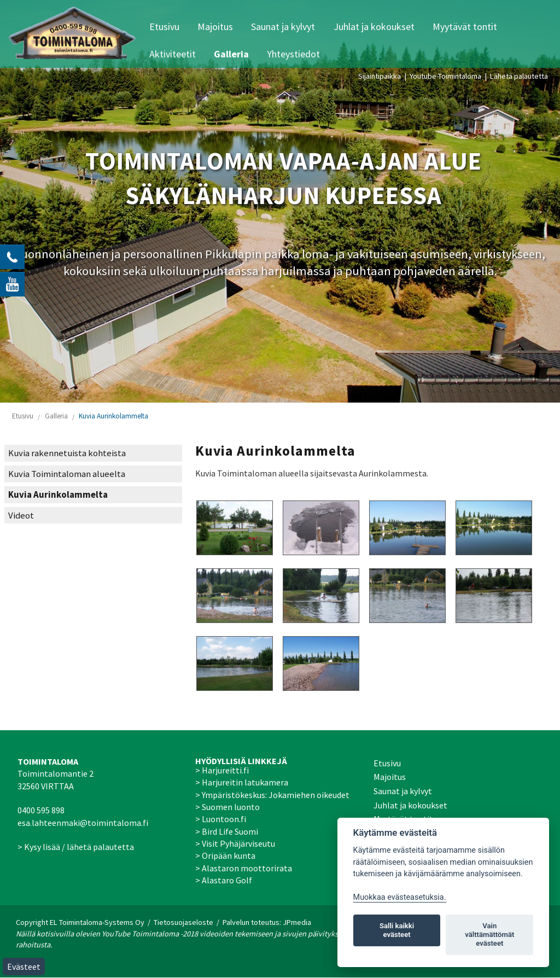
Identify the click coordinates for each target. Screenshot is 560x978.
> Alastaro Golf (224, 880)
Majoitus (215, 27)
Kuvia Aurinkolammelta (113, 416)
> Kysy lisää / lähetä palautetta (76, 847)
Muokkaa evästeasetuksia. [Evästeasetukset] (400, 897)
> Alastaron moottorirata (244, 868)
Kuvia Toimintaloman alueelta (67, 474)
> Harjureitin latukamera (242, 782)
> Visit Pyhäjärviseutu (235, 843)
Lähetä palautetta (519, 76)
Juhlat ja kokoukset (374, 27)
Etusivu (164, 27)
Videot (21, 516)
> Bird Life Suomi (227, 831)
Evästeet (24, 967)
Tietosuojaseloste (183, 922)
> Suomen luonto (227, 807)
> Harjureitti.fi (222, 770)
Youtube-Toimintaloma (445, 76)
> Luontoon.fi (221, 819)
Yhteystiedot (293, 54)
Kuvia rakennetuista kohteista (67, 453)
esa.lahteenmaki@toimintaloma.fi (83, 823)
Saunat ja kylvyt (283, 27)
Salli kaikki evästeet (397, 930)
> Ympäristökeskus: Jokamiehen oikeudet (272, 795)
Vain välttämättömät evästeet (489, 935)
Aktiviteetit (173, 54)
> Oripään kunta (225, 855)
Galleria (231, 54)
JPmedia (297, 922)
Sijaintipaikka (380, 76)
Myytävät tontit (465, 27)
